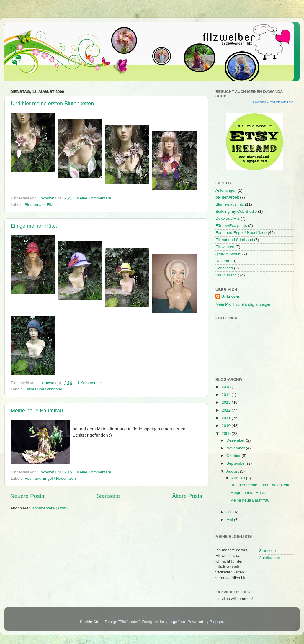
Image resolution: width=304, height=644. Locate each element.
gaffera (179, 622)
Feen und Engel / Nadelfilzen (50, 478)
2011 (227, 418)
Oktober (234, 456)
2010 (227, 426)
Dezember (236, 440)
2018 (227, 387)
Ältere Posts (187, 496)
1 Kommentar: (90, 383)
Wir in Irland (226, 275)
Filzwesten (225, 247)
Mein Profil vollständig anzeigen (243, 304)
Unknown (230, 296)
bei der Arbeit (227, 197)
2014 (227, 395)
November (236, 448)
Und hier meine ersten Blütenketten (52, 104)
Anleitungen (226, 190)
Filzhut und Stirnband (43, 389)
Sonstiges (224, 268)
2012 (227, 410)
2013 (227, 402)
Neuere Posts (27, 496)
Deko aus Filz (228, 218)
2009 (227, 434)
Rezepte (223, 261)
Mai (230, 520)
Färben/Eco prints (231, 226)
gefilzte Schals (228, 254)
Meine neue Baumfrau (37, 411)
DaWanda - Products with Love (273, 102)
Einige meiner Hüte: (34, 226)
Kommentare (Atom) (50, 508)
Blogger (216, 622)
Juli (230, 512)
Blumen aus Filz (39, 205)
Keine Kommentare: (95, 198)
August (233, 471)
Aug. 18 (238, 478)
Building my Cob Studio (236, 211)
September (237, 463)
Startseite (108, 496)
